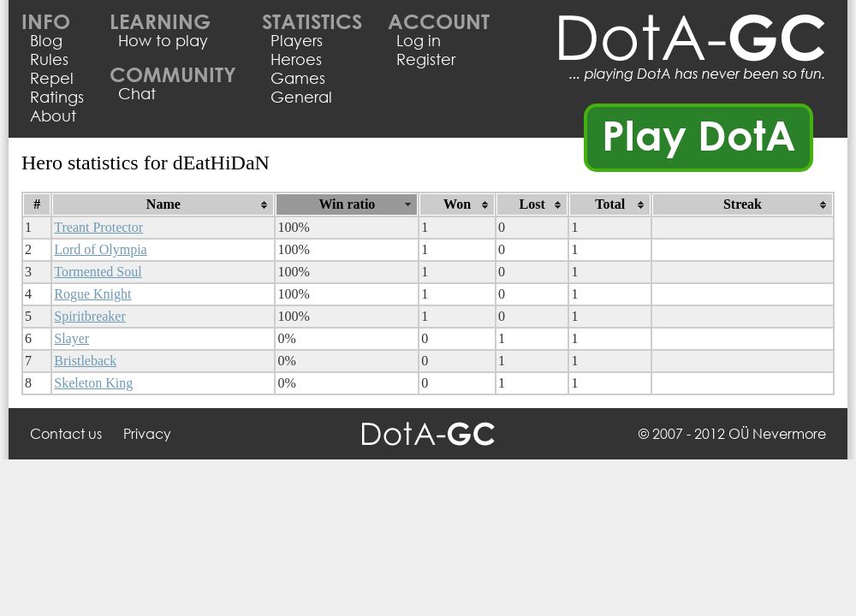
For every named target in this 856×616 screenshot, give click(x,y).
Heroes (296, 59)
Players (297, 40)
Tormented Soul (98, 272)
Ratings (57, 97)
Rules (49, 59)
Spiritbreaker (90, 316)
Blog (46, 40)
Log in (419, 40)
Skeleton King (93, 383)
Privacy (147, 433)
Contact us (66, 433)
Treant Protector (98, 227)
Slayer (71, 338)
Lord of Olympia (100, 249)
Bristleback (85, 361)
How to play (163, 40)
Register (426, 59)
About (53, 115)
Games (298, 78)
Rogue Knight (92, 294)
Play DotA (699, 134)
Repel (52, 78)
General (301, 97)
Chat (137, 93)
